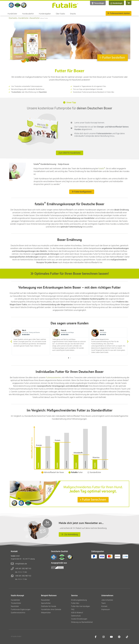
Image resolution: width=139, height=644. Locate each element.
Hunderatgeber (45, 14)
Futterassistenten (53, 377)
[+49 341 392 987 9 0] (12, 569)
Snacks (73, 14)
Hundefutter (13, 14)
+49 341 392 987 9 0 (23, 569)
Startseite (13, 18)
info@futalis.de (21, 564)
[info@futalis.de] (12, 564)
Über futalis (61, 14)
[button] (11, 341)
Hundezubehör (29, 14)
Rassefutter (35, 18)
